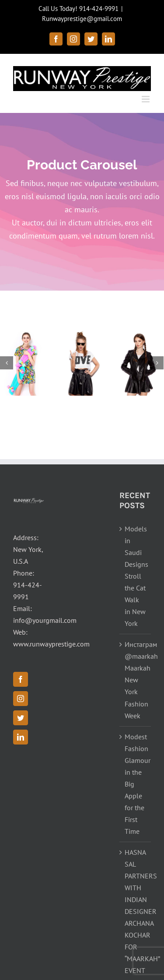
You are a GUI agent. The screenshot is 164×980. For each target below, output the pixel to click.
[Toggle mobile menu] (146, 99)
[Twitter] (21, 718)
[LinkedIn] (21, 737)
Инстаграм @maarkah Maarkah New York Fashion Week (136, 680)
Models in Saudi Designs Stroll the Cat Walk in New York (136, 576)
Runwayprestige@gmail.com (82, 19)
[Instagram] (21, 699)
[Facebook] (21, 679)
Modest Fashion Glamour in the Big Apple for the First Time (136, 784)
